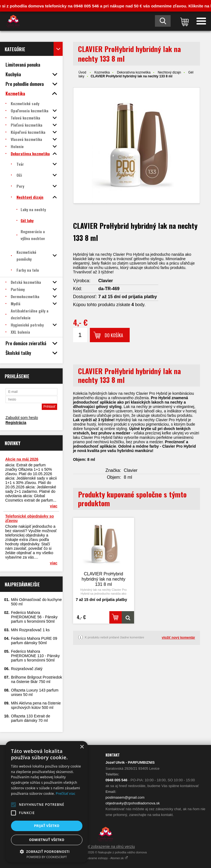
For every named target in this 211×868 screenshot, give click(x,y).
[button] (13, 805)
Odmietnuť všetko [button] (47, 840)
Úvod (82, 72)
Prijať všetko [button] (47, 826)
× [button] (82, 747)
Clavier (106, 281)
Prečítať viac (66, 794)
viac (54, 506)
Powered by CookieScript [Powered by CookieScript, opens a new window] (47, 857)
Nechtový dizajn (169, 72)
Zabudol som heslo (22, 418)
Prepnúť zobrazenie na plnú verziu (105, 847)
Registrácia (16, 423)
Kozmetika (102, 72)
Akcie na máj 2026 (22, 459)
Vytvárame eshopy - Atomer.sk (106, 858)
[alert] (47, 802)
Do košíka (114, 335)
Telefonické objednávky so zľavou (30, 518)
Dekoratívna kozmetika (134, 72)
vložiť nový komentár (178, 638)
